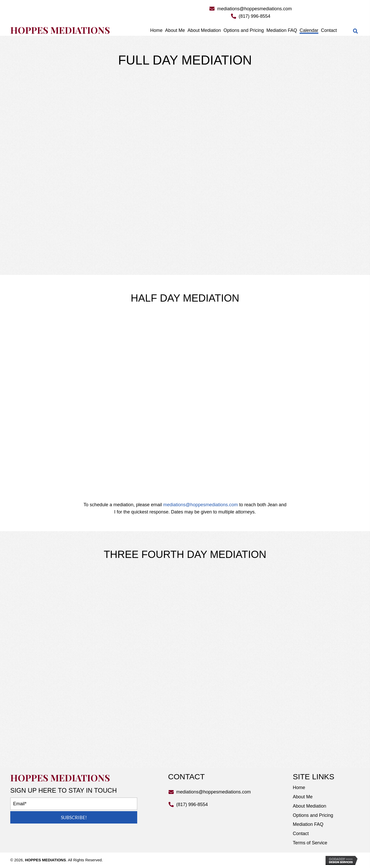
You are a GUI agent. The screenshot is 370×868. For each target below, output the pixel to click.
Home (299, 788)
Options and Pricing (313, 815)
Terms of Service (310, 843)
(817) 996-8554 (255, 16)
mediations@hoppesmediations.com (254, 9)
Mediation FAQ (308, 824)
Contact (301, 834)
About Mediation (309, 806)
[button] (74, 817)
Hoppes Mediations (60, 30)
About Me (303, 797)
